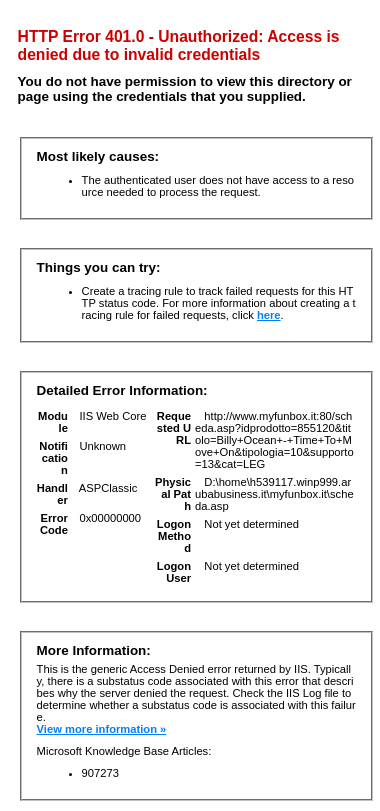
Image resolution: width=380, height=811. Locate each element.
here (269, 315)
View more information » (102, 729)
